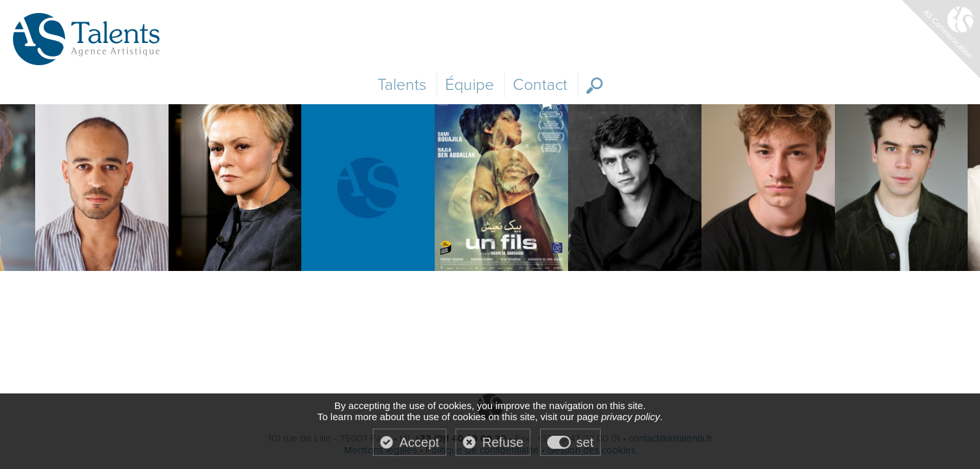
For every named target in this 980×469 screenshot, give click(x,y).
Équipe (470, 85)
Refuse (503, 442)
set (585, 442)
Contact (540, 85)
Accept (419, 442)
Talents (402, 85)
